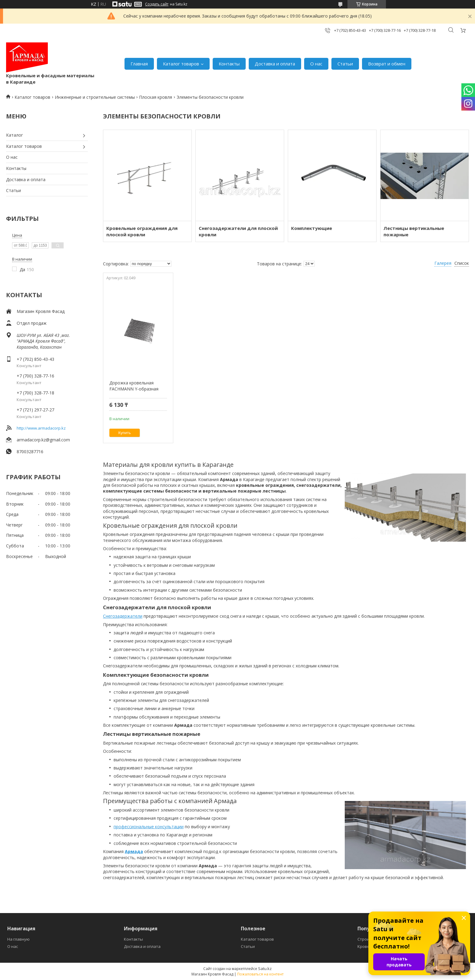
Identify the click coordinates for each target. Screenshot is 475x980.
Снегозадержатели (123, 616)
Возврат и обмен (387, 64)
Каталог (15, 135)
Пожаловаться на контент (260, 974)
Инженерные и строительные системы (95, 97)
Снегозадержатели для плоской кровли (238, 231)
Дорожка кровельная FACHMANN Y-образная (134, 386)
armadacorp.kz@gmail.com (43, 440)
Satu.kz (265, 968)
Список (462, 263)
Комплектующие (312, 228)
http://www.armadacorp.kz (41, 428)
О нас (316, 64)
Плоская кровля (156, 97)
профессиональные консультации (149, 827)
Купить (125, 433)
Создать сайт (157, 4)
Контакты (229, 64)
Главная (139, 64)
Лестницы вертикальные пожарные (414, 231)
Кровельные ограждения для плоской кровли (142, 231)
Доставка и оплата (275, 64)
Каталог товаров (181, 64)
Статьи (345, 64)
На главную (18, 939)
